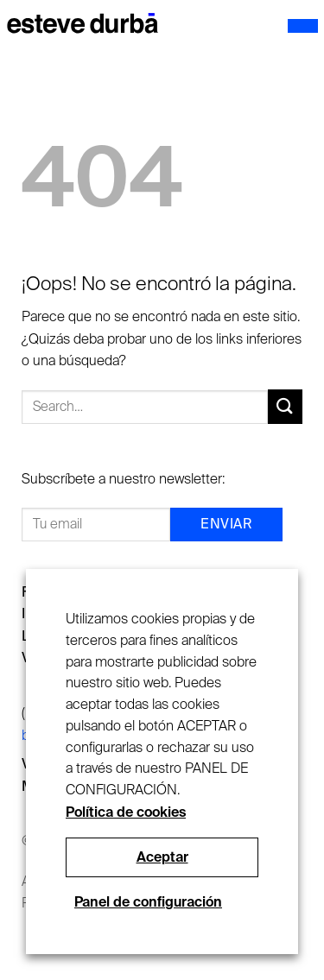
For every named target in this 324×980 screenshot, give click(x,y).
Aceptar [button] (162, 857)
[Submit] (285, 406)
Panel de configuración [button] (148, 902)
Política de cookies (126, 812)
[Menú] (303, 26)
